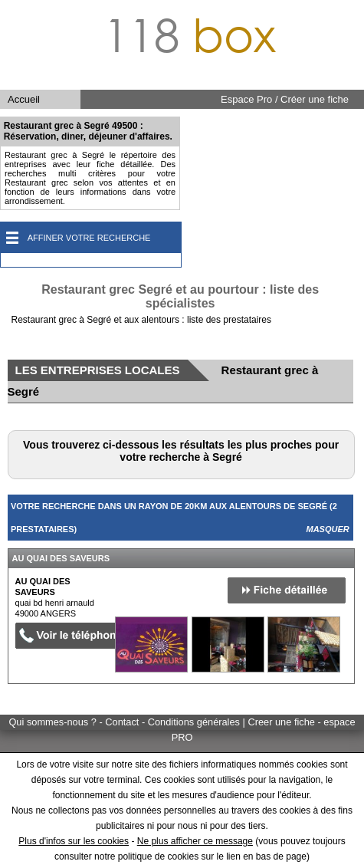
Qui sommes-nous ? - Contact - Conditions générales (125, 722)
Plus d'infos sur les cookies (74, 841)
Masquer (328, 529)
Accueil (24, 99)
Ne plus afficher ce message (195, 841)
